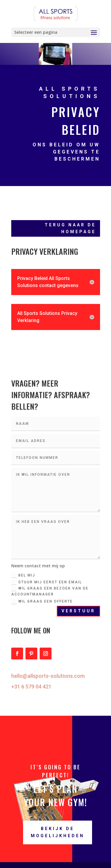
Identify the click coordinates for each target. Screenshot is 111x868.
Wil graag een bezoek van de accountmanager (50, 591)
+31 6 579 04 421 (31, 687)
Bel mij (23, 575)
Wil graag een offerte (42, 602)
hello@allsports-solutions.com (48, 676)
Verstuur (78, 611)
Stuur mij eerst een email (47, 582)
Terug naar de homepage (70, 228)
